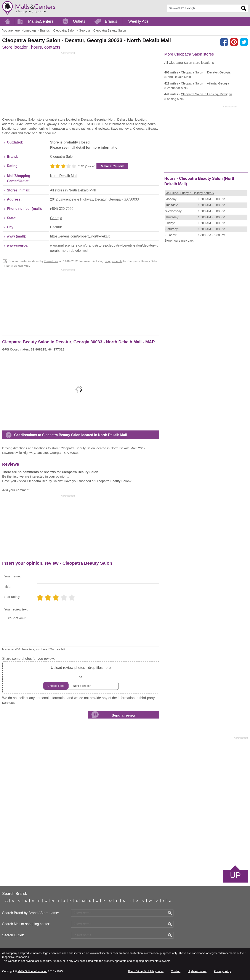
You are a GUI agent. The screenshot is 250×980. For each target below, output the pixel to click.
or (81, 677)
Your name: (13, 576)
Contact (176, 971)
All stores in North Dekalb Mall (73, 190)
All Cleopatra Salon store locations (189, 63)
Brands (111, 21)
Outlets (79, 21)
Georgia (56, 218)
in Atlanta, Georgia (205, 83)
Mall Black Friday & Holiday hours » (190, 193)
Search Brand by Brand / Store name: (31, 913)
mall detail (77, 147)
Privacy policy (222, 971)
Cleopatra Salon (62, 157)
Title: (8, 587)
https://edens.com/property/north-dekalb (80, 236)
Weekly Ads (138, 21)
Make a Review (112, 166)
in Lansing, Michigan (207, 94)
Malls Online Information (32, 971)
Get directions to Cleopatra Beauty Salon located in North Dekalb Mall (71, 435)
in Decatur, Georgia (206, 72)
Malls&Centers (41, 21)
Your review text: (16, 609)
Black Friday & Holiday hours (146, 971)
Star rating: (12, 597)
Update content (197, 971)
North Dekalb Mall (63, 176)
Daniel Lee (51, 261)
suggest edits (114, 261)
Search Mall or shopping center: (26, 924)
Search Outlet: (13, 935)
